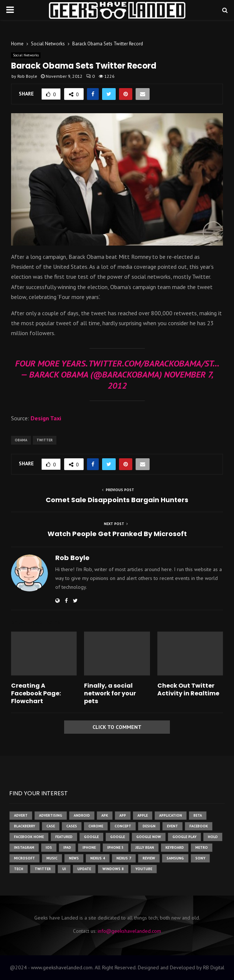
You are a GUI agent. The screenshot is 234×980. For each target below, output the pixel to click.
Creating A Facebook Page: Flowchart (36, 693)
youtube (144, 869)
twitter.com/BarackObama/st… (154, 363)
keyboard (175, 847)
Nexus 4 (98, 858)
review (149, 858)
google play (184, 837)
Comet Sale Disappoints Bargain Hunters (117, 500)
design (149, 826)
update (84, 869)
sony (200, 858)
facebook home (29, 837)
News (74, 858)
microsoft (25, 858)
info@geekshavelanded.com (129, 931)
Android (82, 815)
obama (21, 440)
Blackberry (25, 826)
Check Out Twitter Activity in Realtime (188, 689)
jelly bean (145, 847)
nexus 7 (124, 858)
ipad (67, 847)
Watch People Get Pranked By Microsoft (117, 534)
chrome (96, 826)
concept (123, 826)
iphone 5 (116, 847)
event (172, 826)
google (91, 837)
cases (72, 826)
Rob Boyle (27, 76)
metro (202, 847)
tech (19, 869)
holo (213, 837)
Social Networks (26, 55)
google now (149, 837)
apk (105, 815)
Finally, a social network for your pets (110, 693)
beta (198, 815)
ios (49, 847)
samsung (175, 858)
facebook (199, 826)
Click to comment (117, 727)
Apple (143, 815)
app (123, 815)
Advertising (51, 815)
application (171, 815)
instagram (24, 847)
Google (118, 837)
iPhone (89, 847)
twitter (45, 440)
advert (21, 815)
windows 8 (113, 869)
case (51, 826)
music (52, 858)
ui (64, 869)
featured (64, 837)
